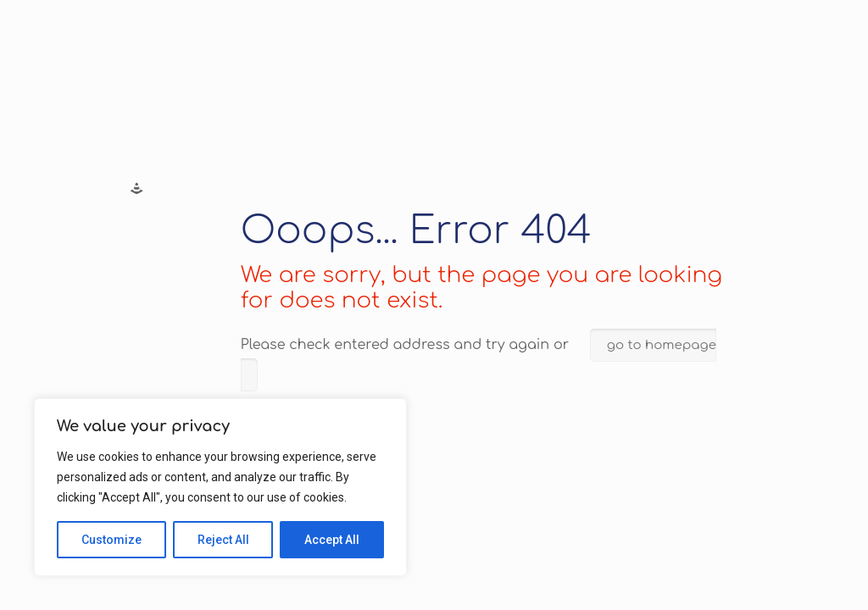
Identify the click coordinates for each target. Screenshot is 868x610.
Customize (111, 540)
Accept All (332, 540)
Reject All (223, 540)
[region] (220, 487)
